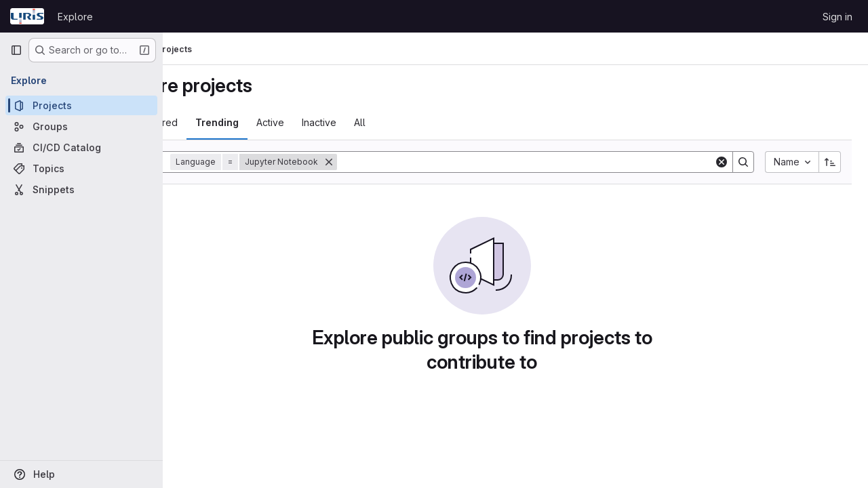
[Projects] (81, 105)
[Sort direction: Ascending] (830, 162)
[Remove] (395, 162)
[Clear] (722, 162)
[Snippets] (81, 189)
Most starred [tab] (216, 122)
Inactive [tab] (386, 122)
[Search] (559, 162)
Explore (75, 17)
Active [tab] (337, 122)
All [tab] (426, 122)
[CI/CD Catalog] (81, 147)
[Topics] (81, 168)
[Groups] (81, 126)
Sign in (837, 17)
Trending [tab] (283, 122)
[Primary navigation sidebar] (16, 50)
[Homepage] (27, 16)
